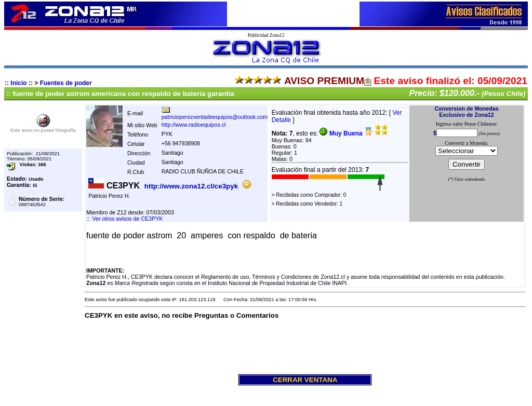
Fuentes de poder (66, 83)
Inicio (18, 83)
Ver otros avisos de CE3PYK (128, 219)
